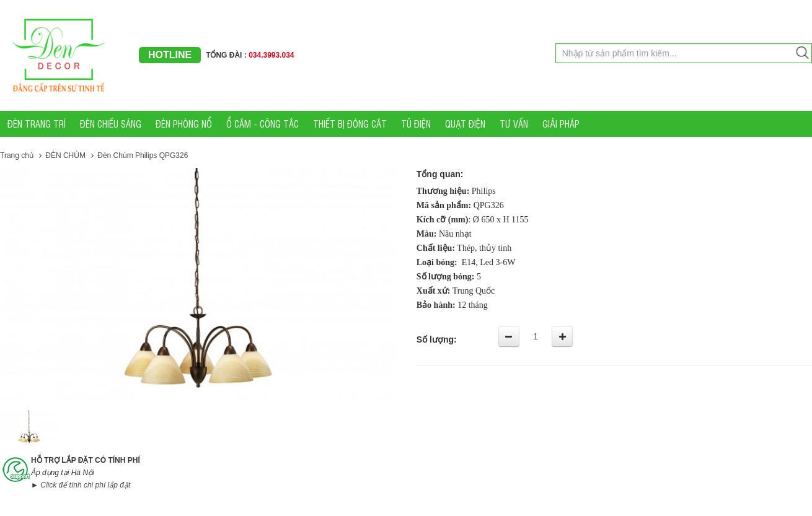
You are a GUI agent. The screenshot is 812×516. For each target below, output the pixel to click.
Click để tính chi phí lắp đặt (85, 485)
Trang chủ (17, 155)
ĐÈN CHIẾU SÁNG (111, 124)
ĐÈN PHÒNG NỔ (184, 124)
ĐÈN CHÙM (66, 155)
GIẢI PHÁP (561, 124)
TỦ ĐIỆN (416, 124)
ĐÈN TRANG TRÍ (37, 124)
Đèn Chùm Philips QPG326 (143, 155)
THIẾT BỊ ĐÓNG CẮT (350, 124)
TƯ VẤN (514, 124)
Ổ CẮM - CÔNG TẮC (263, 124)
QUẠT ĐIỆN (465, 124)
